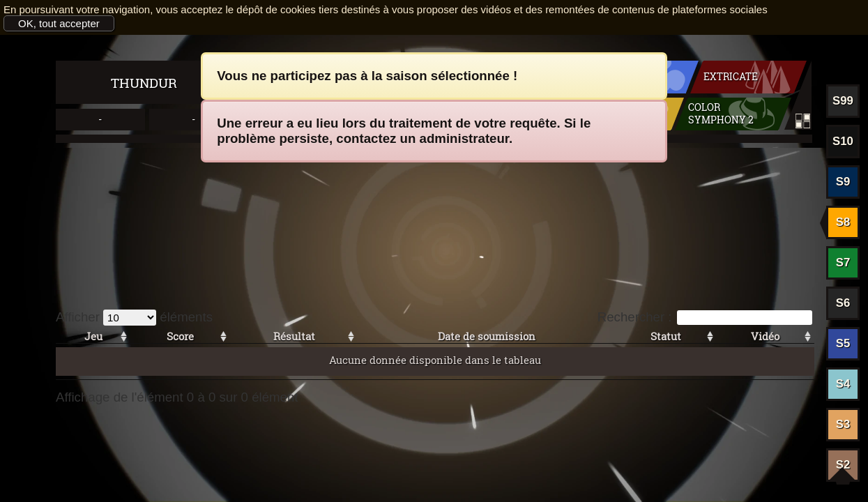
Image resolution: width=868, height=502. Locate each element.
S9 (843, 182)
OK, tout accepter (59, 23)
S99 (843, 101)
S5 (843, 343)
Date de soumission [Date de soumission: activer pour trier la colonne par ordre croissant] (487, 336)
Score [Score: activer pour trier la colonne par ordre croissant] (180, 336)
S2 (843, 465)
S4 (843, 384)
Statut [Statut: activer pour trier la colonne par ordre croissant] (666, 336)
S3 (843, 424)
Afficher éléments (134, 317)
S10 (843, 141)
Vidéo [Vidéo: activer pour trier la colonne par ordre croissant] (765, 336)
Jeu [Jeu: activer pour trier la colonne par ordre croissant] (93, 336)
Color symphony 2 (721, 114)
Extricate (731, 77)
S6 (843, 303)
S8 (843, 222)
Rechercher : (705, 317)
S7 (843, 263)
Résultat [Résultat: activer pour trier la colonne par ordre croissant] (294, 336)
